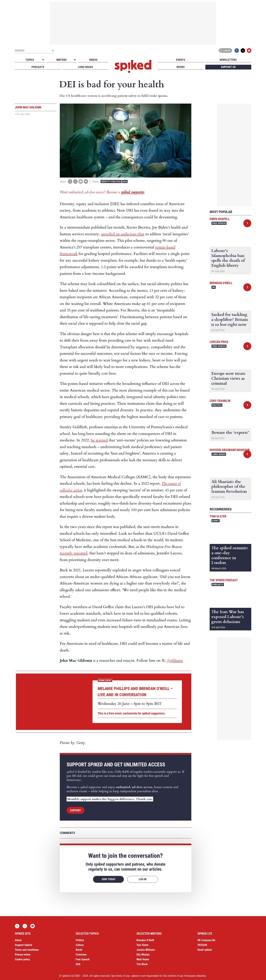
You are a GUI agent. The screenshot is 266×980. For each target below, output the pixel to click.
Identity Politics (111, 181)
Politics (217, 405)
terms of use (123, 976)
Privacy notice (23, 955)
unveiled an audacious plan (123, 234)
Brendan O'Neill (221, 283)
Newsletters (228, 60)
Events (181, 60)
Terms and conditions (27, 950)
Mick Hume (143, 959)
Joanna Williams (146, 950)
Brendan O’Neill (145, 940)
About (18, 940)
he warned (99, 440)
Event (216, 521)
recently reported (74, 553)
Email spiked (205, 950)
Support (76, 810)
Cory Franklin (220, 401)
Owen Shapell (220, 219)
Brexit (79, 950)
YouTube (249, 51)
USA (125, 181)
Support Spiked (23, 945)
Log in (225, 51)
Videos (93, 60)
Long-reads (85, 67)
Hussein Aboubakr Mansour (230, 450)
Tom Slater (218, 516)
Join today (108, 879)
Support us (228, 67)
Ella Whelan (143, 955)
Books (181, 67)
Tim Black (142, 964)
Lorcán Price (219, 342)
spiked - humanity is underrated (133, 66)
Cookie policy (22, 959)
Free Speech (219, 223)
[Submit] (53, 51)
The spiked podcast (224, 580)
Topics (30, 60)
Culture (80, 945)
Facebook (237, 51)
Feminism (81, 955)
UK (214, 287)
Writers (61, 60)
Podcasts (38, 67)
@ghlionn (175, 661)
